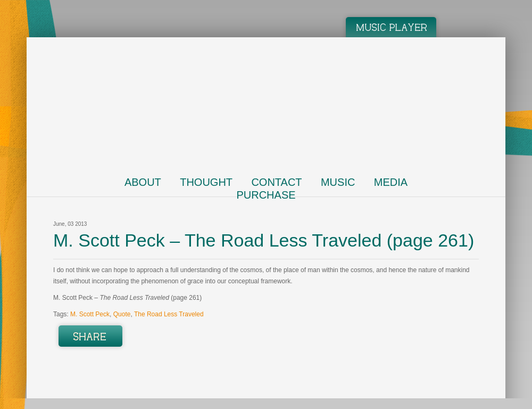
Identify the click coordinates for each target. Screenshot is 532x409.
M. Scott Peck (90, 314)
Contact (276, 182)
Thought (206, 182)
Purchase (266, 195)
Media (391, 182)
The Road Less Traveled (169, 314)
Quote (122, 314)
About (143, 182)
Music (338, 182)
